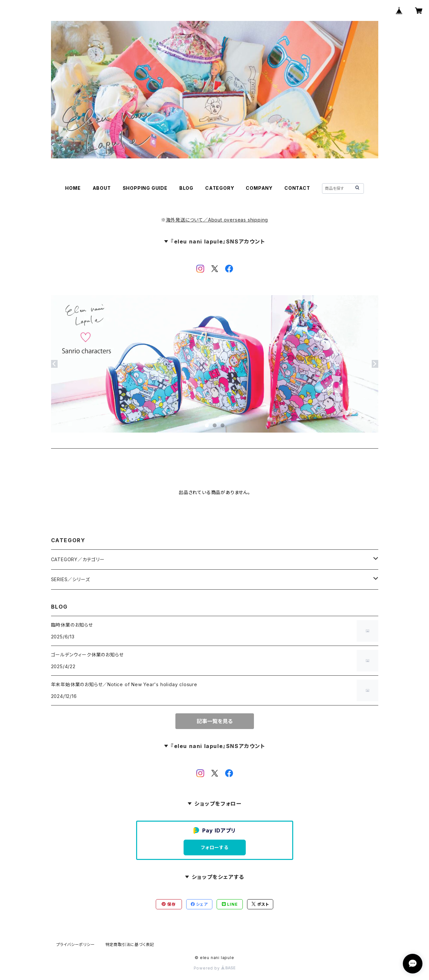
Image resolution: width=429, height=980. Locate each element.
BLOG (186, 188)
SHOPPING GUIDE (145, 188)
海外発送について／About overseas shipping (217, 220)
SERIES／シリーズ (71, 579)
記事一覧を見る (215, 721)
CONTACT (297, 188)
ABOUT (102, 188)
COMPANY (259, 188)
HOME (73, 188)
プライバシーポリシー (76, 944)
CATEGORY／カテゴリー (78, 559)
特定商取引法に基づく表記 (130, 944)
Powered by (215, 968)
